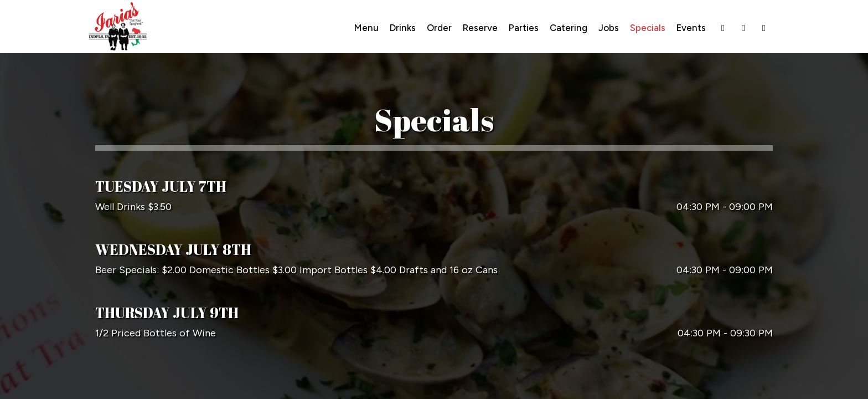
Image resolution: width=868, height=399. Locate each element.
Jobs (609, 28)
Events (691, 28)
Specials (648, 28)
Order (439, 28)
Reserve (480, 28)
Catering (569, 28)
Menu (366, 28)
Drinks (403, 28)
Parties (524, 28)
